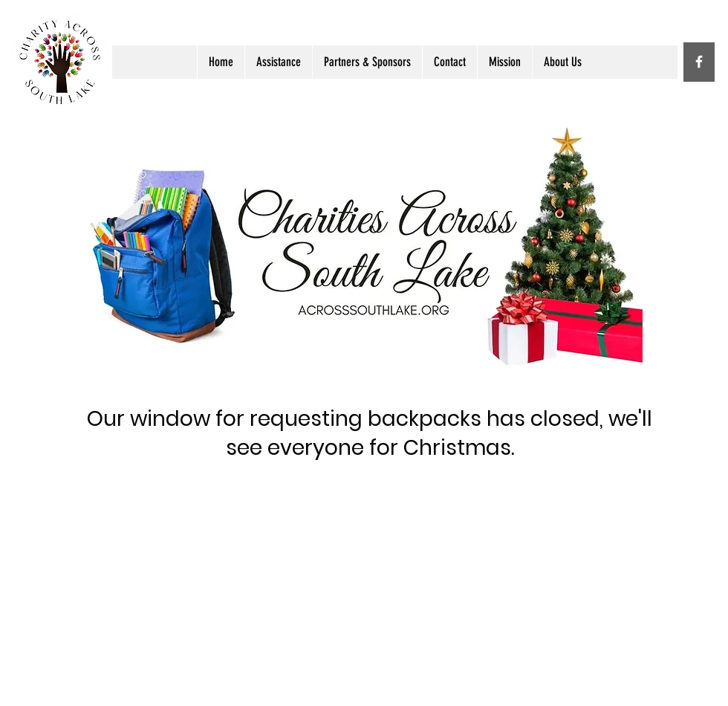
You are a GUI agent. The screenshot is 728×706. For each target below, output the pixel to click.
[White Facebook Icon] (699, 62)
